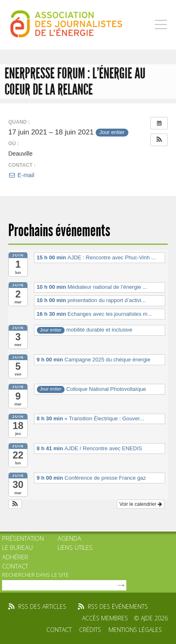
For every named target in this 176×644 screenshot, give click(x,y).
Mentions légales (135, 630)
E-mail (21, 175)
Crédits (90, 630)
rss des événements (118, 606)
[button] (159, 140)
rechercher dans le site (35, 575)
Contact (15, 566)
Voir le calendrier (141, 504)
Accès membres (105, 618)
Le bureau (17, 547)
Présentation (23, 538)
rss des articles (42, 606)
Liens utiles (75, 547)
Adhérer (15, 557)
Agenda (69, 538)
